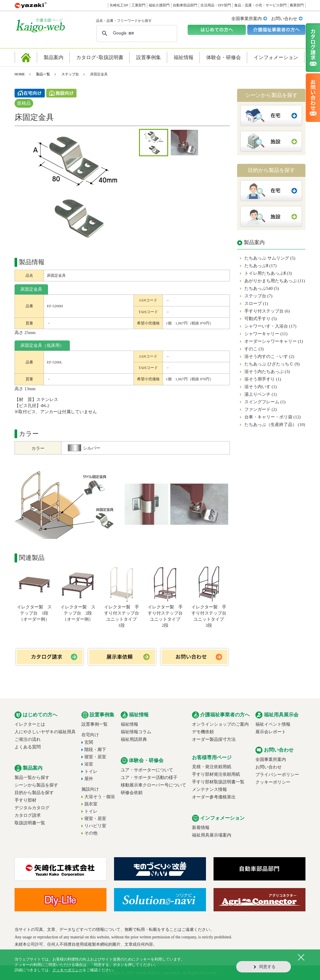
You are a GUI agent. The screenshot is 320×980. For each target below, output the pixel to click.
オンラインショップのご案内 (220, 724)
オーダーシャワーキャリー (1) (274, 341)
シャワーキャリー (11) (266, 334)
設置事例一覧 (95, 724)
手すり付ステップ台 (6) (267, 311)
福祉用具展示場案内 (212, 835)
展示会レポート (271, 732)
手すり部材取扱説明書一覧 (218, 782)
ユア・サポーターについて (147, 770)
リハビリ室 (95, 826)
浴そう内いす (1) (261, 387)
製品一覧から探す (32, 777)
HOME (20, 74)
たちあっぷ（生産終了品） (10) (275, 425)
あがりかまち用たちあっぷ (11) (275, 281)
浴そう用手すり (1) (263, 379)
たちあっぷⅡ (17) (261, 266)
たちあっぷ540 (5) (262, 288)
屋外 (89, 779)
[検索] (136, 33)
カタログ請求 (28, 815)
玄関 (89, 742)
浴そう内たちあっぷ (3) (267, 372)
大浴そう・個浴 (100, 797)
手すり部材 (25, 800)
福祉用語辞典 (134, 739)
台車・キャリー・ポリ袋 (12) (273, 417)
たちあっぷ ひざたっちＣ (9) (272, 364)
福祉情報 (129, 724)
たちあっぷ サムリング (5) (270, 258)
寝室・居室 (95, 757)
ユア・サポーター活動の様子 (149, 777)
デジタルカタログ (32, 808)
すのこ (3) (254, 349)
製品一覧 (43, 74)
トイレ (91, 771)
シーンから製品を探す (36, 785)
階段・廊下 (95, 750)
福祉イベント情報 (273, 724)
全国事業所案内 (247, 19)
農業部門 (297, 5)
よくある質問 (28, 747)
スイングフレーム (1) (265, 402)
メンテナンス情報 (209, 789)
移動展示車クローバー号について (153, 785)
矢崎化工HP (119, 5)
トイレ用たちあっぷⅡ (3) (268, 273)
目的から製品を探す (34, 793)
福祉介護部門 (159, 5)
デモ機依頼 (203, 732)
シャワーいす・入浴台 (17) (270, 326)
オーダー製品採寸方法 (214, 739)
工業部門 (138, 5)
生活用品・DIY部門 (216, 5)
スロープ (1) (256, 303)
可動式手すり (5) (261, 319)
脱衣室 (91, 804)
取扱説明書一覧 (30, 823)
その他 (91, 833)
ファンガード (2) (261, 409)
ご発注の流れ (28, 739)
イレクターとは (30, 724)
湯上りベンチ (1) (261, 394)
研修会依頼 (132, 793)
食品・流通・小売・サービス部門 (260, 5)
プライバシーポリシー (277, 775)
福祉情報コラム (136, 732)
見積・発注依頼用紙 (212, 767)
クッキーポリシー (273, 782)
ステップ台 (70, 74)
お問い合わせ (284, 19)
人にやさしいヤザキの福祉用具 (45, 732)
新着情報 (201, 828)
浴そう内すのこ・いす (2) (269, 356)
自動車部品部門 (185, 5)
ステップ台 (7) (258, 296)
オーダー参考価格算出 (214, 797)
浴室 (89, 764)
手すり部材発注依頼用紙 (216, 774)
